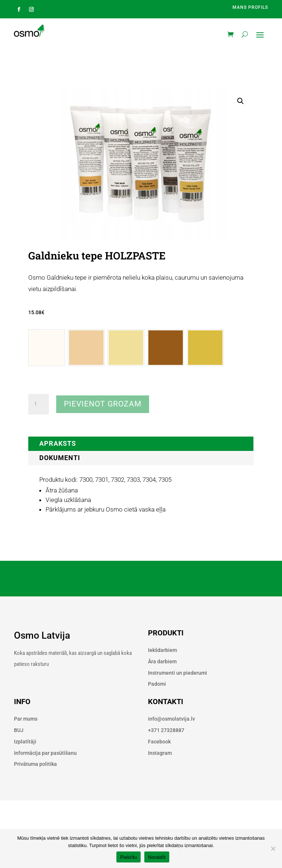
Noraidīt (157, 857)
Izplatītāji (25, 742)
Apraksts (58, 443)
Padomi (157, 684)
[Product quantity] (39, 404)
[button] (241, 101)
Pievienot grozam (103, 404)
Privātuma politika (35, 764)
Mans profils (250, 7)
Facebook (159, 742)
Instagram (160, 753)
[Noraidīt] (273, 849)
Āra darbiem (162, 661)
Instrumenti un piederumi (178, 673)
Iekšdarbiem (162, 650)
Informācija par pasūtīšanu (45, 753)
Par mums (26, 719)
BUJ (19, 730)
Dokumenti (60, 458)
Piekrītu (129, 857)
